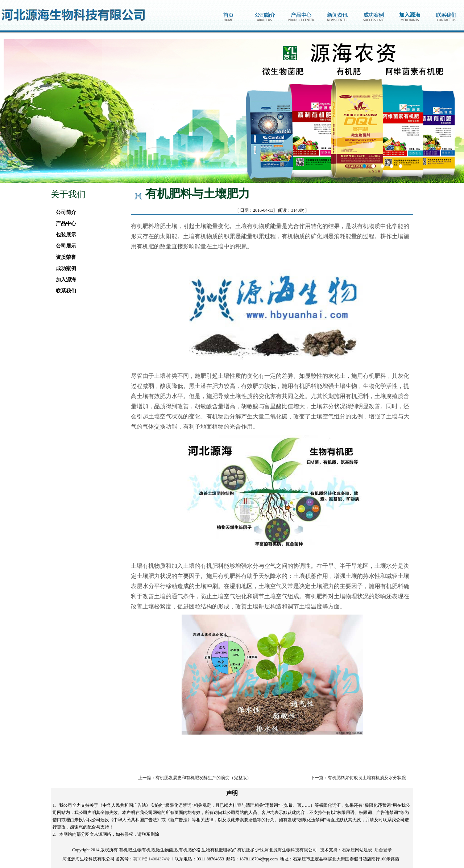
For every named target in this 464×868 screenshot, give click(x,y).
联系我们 (64, 291)
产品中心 (64, 224)
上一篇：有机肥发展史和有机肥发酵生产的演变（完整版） (195, 778)
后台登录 (383, 850)
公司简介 (64, 212)
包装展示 (64, 235)
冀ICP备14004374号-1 (154, 859)
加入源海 (64, 280)
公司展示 (64, 246)
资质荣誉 (64, 257)
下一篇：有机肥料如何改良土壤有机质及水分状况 (358, 778)
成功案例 (64, 268)
